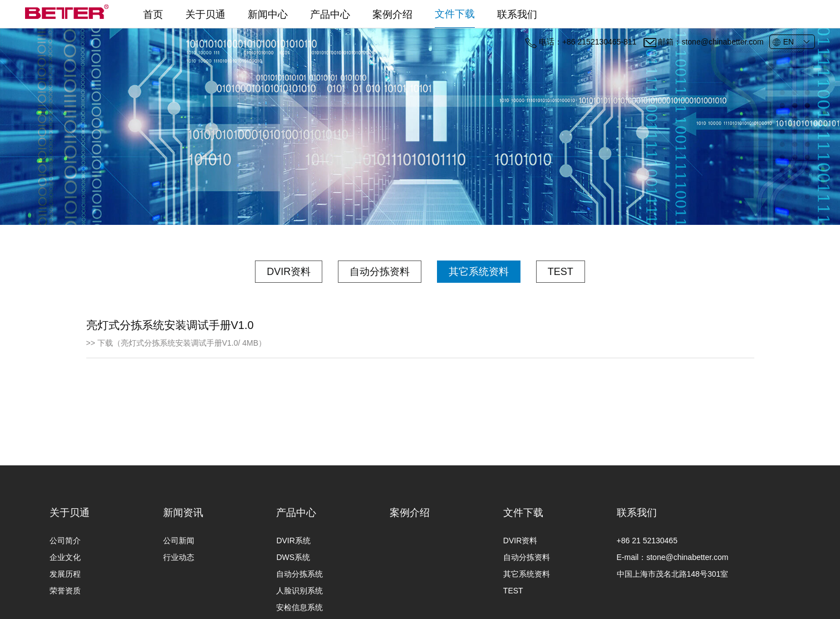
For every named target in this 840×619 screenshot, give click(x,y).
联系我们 (517, 14)
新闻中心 (268, 14)
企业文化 (65, 591)
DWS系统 (293, 591)
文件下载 (455, 14)
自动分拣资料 (380, 272)
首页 (153, 14)
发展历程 (65, 607)
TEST (561, 272)
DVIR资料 (289, 272)
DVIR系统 (293, 574)
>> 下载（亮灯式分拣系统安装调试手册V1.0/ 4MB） (176, 343)
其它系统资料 (479, 272)
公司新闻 (179, 574)
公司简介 (65, 574)
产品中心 (330, 14)
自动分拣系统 (299, 607)
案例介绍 (392, 14)
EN (783, 42)
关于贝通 (205, 14)
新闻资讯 (183, 546)
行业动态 (179, 591)
